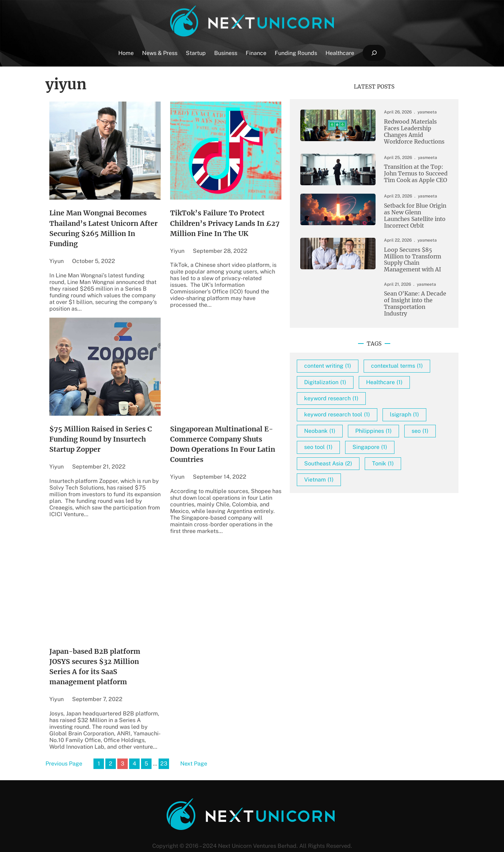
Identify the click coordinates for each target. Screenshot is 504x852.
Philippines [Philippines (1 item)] (356, 463)
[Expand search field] (374, 53)
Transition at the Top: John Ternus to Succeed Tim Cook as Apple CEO (408, 175)
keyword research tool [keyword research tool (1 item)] (371, 430)
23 (164, 745)
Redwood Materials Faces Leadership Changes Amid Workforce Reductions (410, 132)
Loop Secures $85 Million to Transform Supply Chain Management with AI (405, 263)
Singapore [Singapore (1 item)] (404, 479)
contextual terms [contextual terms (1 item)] (364, 382)
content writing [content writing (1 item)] (362, 365)
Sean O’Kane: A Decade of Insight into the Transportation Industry (411, 305)
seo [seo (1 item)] (403, 463)
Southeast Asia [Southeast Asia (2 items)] (362, 495)
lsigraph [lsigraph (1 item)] (353, 446)
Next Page (194, 746)
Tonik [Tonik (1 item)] (417, 495)
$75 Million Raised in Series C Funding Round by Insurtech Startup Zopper (104, 433)
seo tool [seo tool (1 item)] (352, 479)
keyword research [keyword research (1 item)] (365, 414)
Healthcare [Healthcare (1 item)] (418, 398)
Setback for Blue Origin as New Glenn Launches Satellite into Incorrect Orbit (408, 217)
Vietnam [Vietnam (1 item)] (353, 511)
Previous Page (64, 746)
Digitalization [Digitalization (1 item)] (359, 398)
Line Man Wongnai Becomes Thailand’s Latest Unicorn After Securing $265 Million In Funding (113, 225)
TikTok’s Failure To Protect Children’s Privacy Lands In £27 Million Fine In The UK (246, 225)
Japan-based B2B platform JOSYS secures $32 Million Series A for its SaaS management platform (111, 653)
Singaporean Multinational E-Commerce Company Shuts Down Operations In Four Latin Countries (249, 439)
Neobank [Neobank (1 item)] (403, 446)
